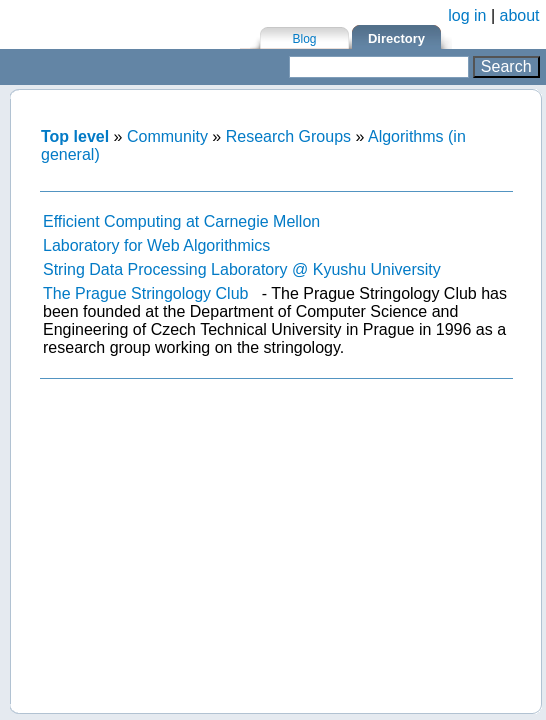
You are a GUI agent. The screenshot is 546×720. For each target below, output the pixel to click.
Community (167, 136)
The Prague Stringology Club (145, 293)
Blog (304, 39)
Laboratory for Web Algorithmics (156, 245)
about (520, 15)
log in (467, 15)
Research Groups (288, 136)
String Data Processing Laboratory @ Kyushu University (242, 269)
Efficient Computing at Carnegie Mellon (181, 221)
